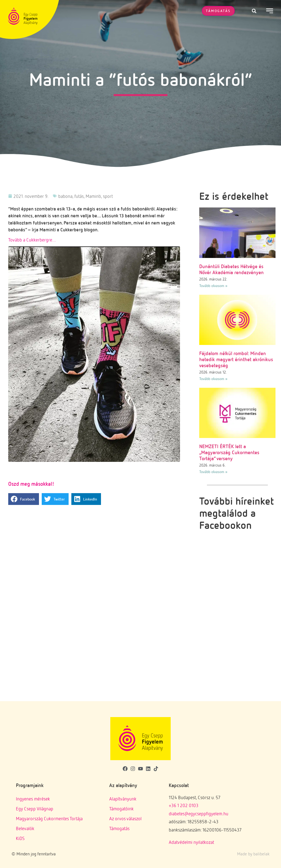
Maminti (93, 196)
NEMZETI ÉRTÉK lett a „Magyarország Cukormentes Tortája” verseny (229, 452)
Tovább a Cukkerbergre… (32, 240)
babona (65, 196)
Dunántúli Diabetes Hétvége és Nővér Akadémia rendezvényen (231, 269)
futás (79, 196)
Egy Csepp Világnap (35, 809)
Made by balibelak (253, 854)
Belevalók (25, 828)
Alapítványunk (123, 799)
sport (108, 196)
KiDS (20, 838)
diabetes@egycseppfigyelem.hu (199, 814)
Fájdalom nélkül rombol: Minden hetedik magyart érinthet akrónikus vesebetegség (236, 359)
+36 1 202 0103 (184, 805)
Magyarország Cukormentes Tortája (49, 818)
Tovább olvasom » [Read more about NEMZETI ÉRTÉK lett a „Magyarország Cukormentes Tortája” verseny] (213, 472)
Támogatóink (121, 809)
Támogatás (119, 828)
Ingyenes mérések (33, 799)
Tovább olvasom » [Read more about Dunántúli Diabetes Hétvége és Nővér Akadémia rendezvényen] (213, 286)
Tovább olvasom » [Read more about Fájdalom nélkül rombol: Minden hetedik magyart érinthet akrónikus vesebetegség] (213, 379)
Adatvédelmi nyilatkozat (191, 842)
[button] (254, 11)
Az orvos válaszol (125, 818)
